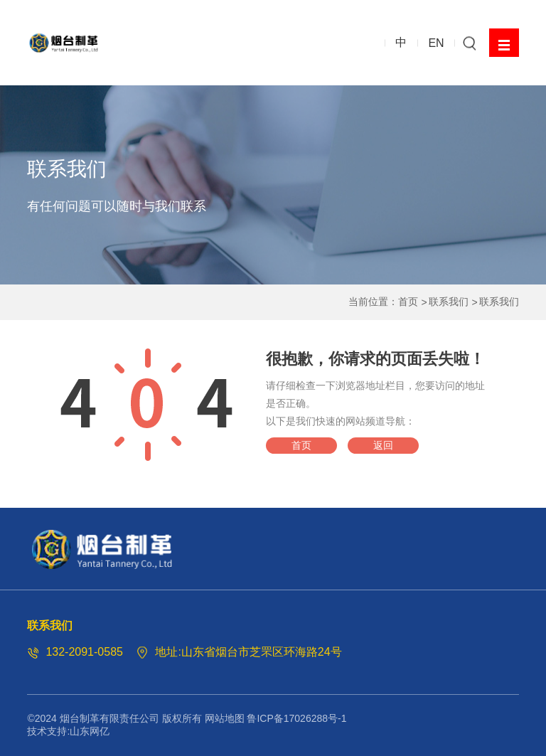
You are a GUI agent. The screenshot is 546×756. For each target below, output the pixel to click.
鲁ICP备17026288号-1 (296, 718)
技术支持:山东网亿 (68, 731)
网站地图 (225, 718)
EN (436, 42)
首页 (408, 302)
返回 (383, 445)
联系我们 (449, 302)
